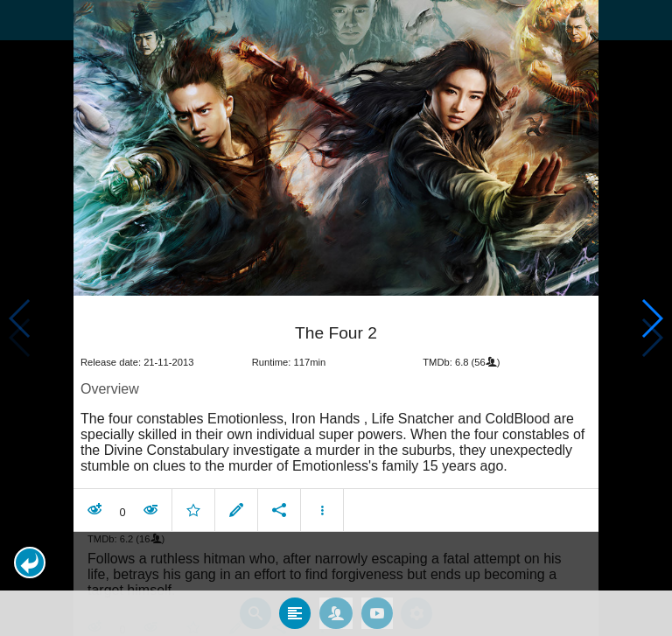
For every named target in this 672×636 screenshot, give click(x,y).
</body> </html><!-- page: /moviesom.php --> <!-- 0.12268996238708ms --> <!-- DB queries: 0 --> (336, 318)
